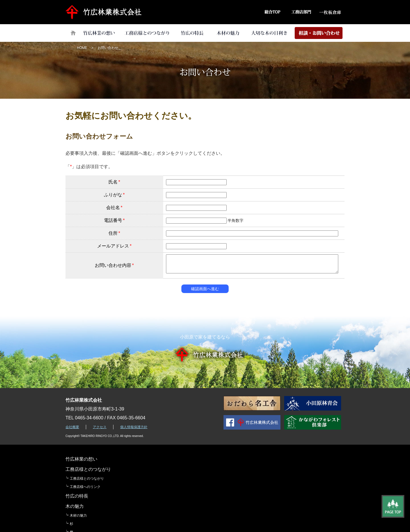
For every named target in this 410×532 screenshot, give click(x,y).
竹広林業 (105, 12)
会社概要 (72, 427)
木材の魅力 (228, 33)
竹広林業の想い (99, 33)
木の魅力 (241, 459)
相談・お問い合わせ (319, 33)
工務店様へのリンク (141, 477)
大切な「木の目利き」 (269, 33)
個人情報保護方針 (134, 427)
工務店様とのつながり (147, 33)
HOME (82, 48)
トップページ (73, 33)
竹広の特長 (192, 33)
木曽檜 (241, 493)
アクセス (100, 427)
